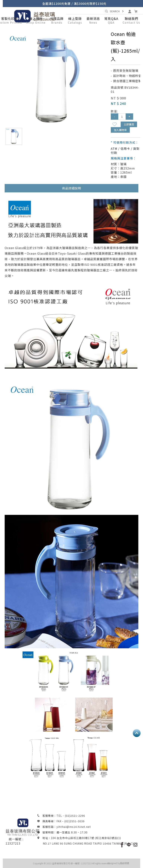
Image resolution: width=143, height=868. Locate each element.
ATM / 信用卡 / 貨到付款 (125, 151)
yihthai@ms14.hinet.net (74, 827)
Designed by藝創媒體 (118, 863)
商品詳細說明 (71, 188)
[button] (36, 21)
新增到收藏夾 (115, 124)
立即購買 (129, 124)
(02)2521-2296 (75, 816)
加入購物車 (120, 130)
